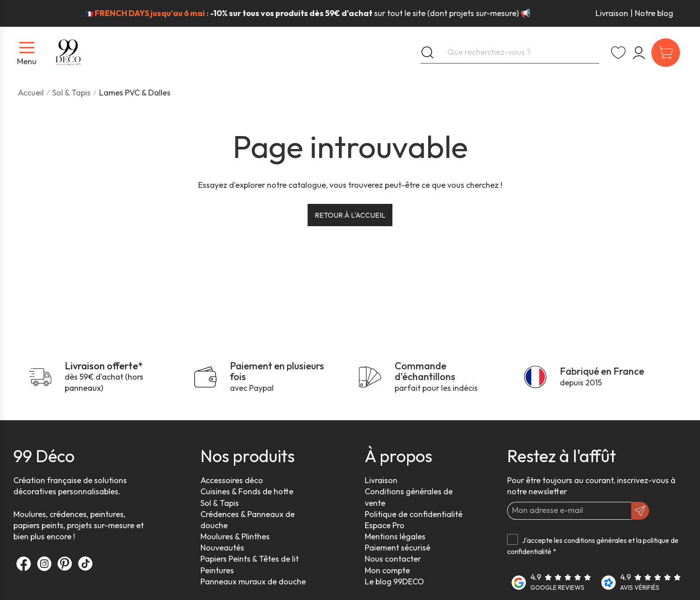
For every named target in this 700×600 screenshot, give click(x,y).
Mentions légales (395, 536)
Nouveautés (222, 548)
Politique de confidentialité (414, 514)
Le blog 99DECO (394, 581)
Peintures (217, 570)
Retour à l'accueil (350, 215)
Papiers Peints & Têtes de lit (250, 559)
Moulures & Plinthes (235, 536)
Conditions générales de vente (409, 497)
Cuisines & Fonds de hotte (247, 491)
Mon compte (387, 570)
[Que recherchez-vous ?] (510, 53)
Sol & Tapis (220, 503)
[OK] (640, 511)
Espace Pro (385, 525)
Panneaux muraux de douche (253, 581)
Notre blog (654, 13)
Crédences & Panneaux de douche (248, 520)
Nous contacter (393, 559)
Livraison (612, 13)
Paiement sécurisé (398, 548)
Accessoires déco (232, 480)
